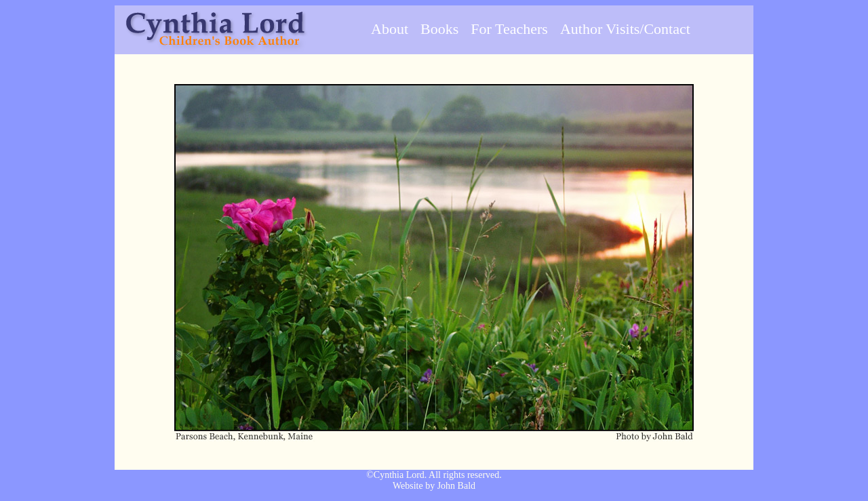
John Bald (456, 486)
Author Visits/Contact (625, 29)
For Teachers (509, 29)
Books (439, 29)
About (390, 29)
